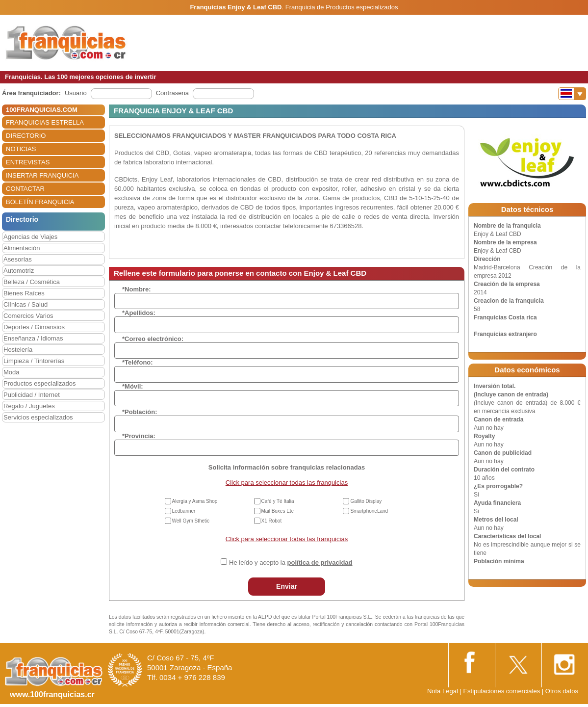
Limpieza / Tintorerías (34, 361)
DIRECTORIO (26, 136)
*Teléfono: (138, 362)
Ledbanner (184, 511)
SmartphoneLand (369, 511)
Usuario (76, 93)
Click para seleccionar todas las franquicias (287, 483)
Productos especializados (39, 383)
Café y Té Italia (278, 501)
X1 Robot (272, 521)
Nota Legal (443, 691)
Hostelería (18, 350)
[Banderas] (572, 94)
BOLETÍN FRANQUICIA (40, 202)
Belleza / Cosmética (32, 282)
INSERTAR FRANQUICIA (42, 175)
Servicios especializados (38, 417)
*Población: (140, 412)
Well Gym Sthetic (191, 521)
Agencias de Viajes (30, 237)
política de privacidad (320, 563)
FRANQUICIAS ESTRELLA (45, 122)
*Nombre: (137, 289)
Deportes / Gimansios (34, 327)
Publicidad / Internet (32, 395)
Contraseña (172, 93)
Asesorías (18, 259)
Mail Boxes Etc (278, 511)
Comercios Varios (28, 316)
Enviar (287, 586)
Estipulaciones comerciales (502, 691)
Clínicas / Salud (26, 304)
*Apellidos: (139, 313)
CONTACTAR (25, 189)
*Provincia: (139, 436)
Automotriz (19, 271)
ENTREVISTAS (28, 162)
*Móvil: (133, 386)
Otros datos (562, 691)
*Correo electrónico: (153, 339)
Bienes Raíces (24, 293)
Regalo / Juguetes (29, 406)
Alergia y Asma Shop (195, 501)
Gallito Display (366, 501)
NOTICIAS (21, 149)
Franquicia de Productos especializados (342, 7)
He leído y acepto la (291, 563)
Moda (12, 372)
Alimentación (22, 248)
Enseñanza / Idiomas (33, 338)
